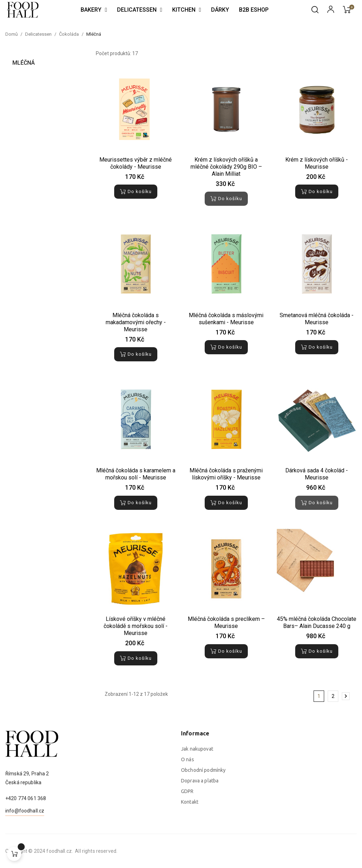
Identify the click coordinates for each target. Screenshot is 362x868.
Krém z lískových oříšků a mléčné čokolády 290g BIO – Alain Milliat (226, 167)
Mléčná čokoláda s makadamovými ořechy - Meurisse (136, 322)
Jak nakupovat (197, 825)
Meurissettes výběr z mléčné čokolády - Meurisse (136, 163)
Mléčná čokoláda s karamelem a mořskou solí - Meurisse (136, 474)
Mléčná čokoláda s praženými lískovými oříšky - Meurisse (226, 474)
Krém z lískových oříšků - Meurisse (317, 163)
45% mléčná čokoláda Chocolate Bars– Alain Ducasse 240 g (317, 622)
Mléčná (24, 63)
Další (346, 696)
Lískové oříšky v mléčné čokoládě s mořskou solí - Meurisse (136, 626)
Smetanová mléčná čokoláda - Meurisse (317, 319)
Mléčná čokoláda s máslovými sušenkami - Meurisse (226, 319)
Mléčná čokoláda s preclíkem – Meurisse (226, 622)
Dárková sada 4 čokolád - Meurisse (317, 474)
